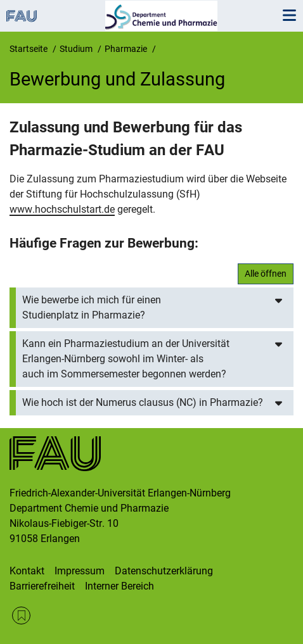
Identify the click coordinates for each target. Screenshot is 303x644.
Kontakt (27, 571)
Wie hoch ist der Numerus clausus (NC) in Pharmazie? (143, 402)
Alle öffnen (266, 274)
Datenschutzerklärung (164, 571)
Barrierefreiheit (42, 586)
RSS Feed (21, 616)
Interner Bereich (119, 586)
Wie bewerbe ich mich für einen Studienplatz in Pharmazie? (92, 307)
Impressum (80, 571)
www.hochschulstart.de (62, 209)
